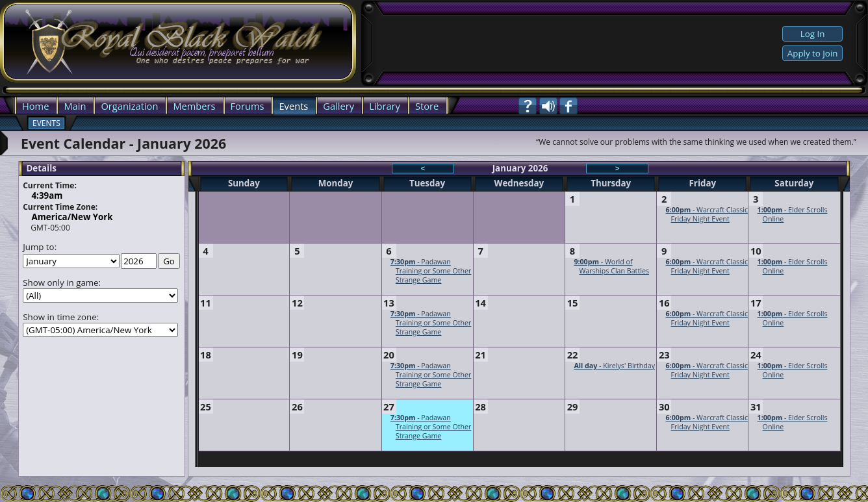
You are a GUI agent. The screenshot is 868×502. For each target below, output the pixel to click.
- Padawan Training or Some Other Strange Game (431, 271)
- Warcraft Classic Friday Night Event (707, 214)
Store (427, 106)
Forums (248, 106)
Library (385, 106)
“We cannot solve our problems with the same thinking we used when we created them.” (696, 142)
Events (293, 106)
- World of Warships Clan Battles (611, 266)
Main (75, 106)
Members (194, 106)
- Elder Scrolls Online (793, 214)
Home (35, 106)
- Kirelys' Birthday (614, 366)
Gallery (338, 106)
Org (109, 106)
